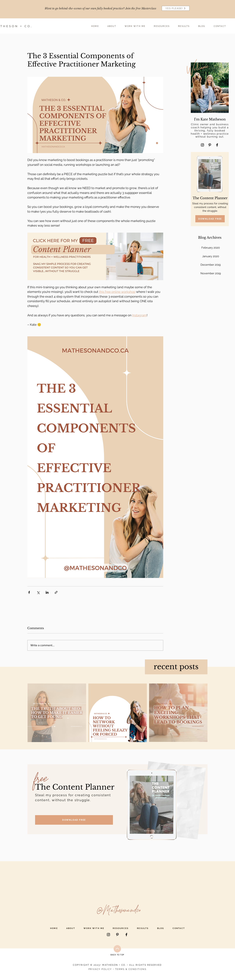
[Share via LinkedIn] (47, 592)
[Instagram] (202, 145)
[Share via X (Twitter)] (38, 592)
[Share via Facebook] (29, 592)
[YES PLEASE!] (176, 8)
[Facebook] (217, 145)
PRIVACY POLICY (100, 969)
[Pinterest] (210, 145)
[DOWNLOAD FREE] (210, 219)
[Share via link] (56, 592)
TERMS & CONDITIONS (131, 969)
